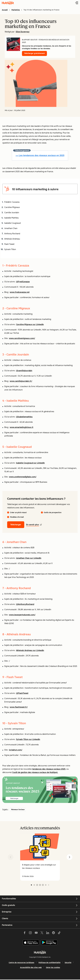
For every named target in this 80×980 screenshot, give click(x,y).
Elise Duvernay (23, 32)
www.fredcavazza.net (20, 292)
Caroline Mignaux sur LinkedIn (30, 324)
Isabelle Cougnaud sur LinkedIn (30, 463)
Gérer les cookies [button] (53, 968)
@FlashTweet (22, 693)
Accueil (5, 10)
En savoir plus (34, 525)
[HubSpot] (40, 952)
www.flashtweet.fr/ (19, 707)
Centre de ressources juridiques (21, 963)
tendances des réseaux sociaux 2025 (49, 769)
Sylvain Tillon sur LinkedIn (28, 739)
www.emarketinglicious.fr (22, 427)
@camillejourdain (24, 371)
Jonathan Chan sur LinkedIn (29, 558)
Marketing (16, 10)
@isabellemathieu (24, 417)
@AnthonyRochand (25, 604)
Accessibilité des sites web (31, 968)
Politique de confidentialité (49, 963)
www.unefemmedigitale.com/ (23, 477)
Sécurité (68, 963)
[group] (40, 857)
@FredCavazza (23, 282)
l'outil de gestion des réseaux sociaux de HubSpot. (35, 772)
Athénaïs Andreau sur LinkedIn (30, 650)
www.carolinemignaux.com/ (22, 338)
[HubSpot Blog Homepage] (8, 3)
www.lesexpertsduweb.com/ (22, 615)
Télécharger (16, 525)
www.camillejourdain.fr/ (21, 381)
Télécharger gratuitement (34, 53)
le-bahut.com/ (16, 750)
